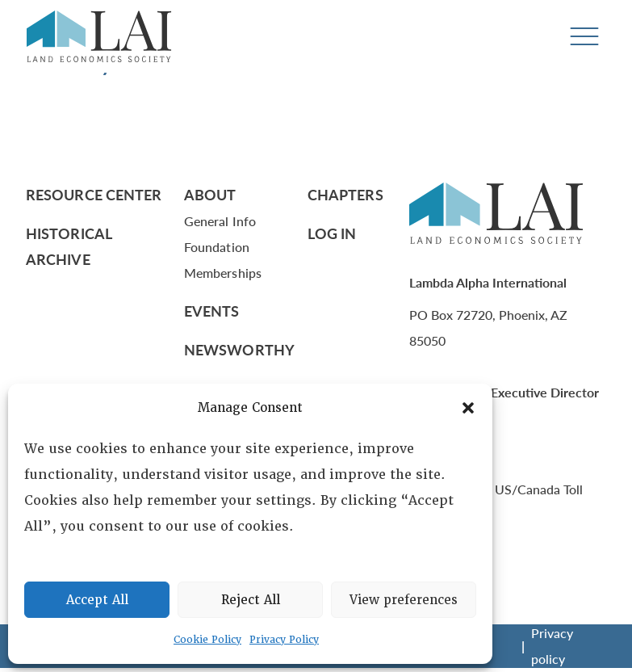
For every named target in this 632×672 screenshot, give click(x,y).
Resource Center (94, 194)
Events (212, 311)
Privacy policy (552, 646)
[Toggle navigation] (584, 37)
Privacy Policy (284, 640)
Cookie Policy (207, 640)
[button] (468, 408)
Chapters (345, 194)
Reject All (251, 600)
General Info (220, 221)
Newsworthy (239, 349)
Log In (332, 233)
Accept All (97, 600)
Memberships (223, 273)
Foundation (217, 247)
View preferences (404, 600)
